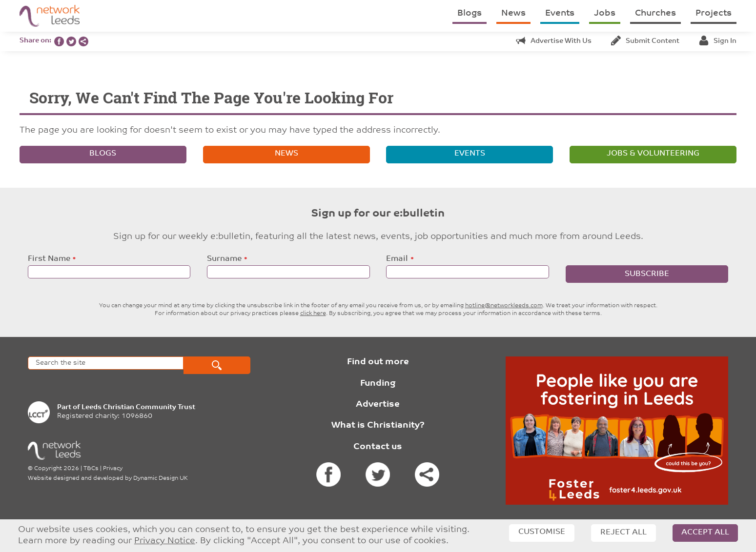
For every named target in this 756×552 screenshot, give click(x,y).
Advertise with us (554, 41)
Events (560, 13)
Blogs (470, 13)
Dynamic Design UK (161, 478)
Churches (655, 13)
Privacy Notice (165, 541)
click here (313, 314)
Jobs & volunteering (653, 154)
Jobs (605, 13)
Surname (224, 259)
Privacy (113, 469)
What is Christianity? (378, 425)
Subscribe (647, 274)
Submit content (645, 41)
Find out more (378, 362)
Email (397, 259)
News (513, 13)
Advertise (378, 404)
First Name (49, 259)
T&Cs (91, 469)
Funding (378, 384)
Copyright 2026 (57, 469)
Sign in (718, 41)
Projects (714, 13)
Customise (542, 532)
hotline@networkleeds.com (504, 306)
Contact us (378, 447)
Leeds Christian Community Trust (138, 407)
